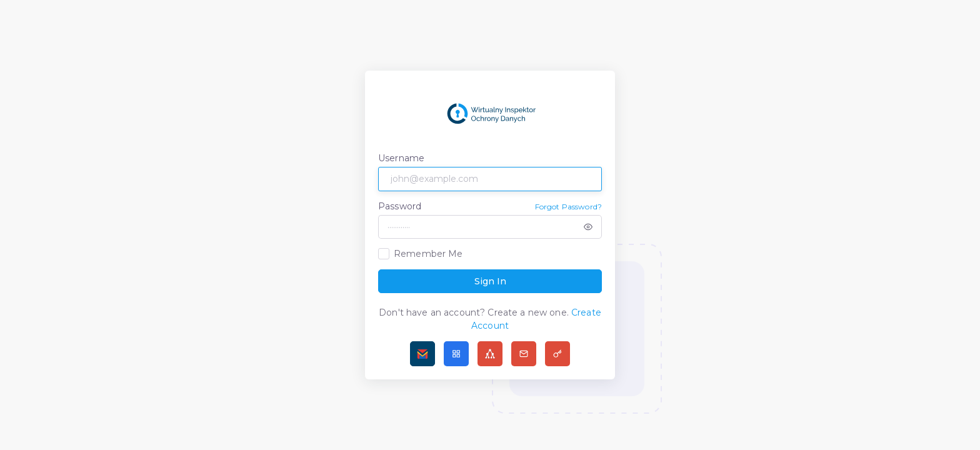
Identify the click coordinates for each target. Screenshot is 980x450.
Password (400, 206)
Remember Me (428, 254)
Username (401, 158)
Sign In (490, 281)
